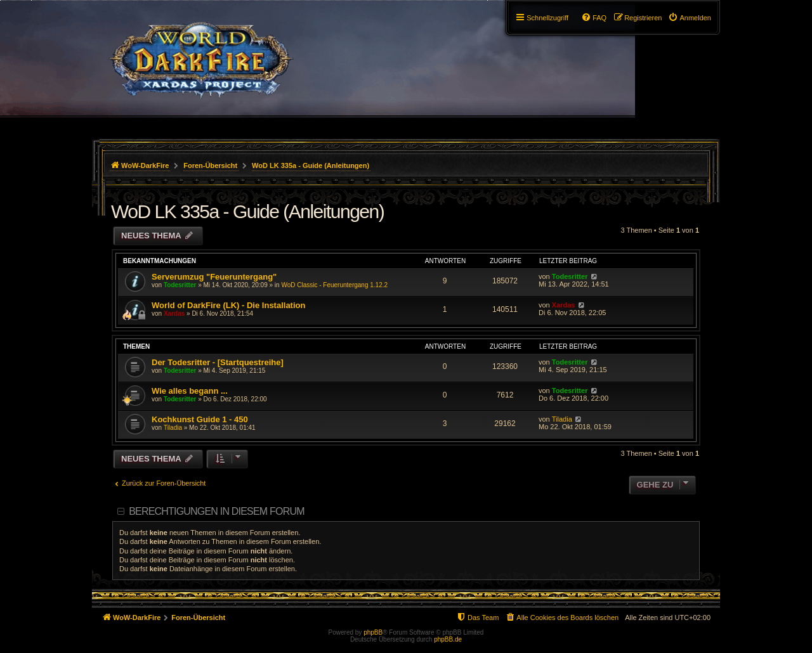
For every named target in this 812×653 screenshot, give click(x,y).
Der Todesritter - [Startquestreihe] (218, 362)
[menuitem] (690, 18)
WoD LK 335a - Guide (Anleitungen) (247, 211)
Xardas (174, 314)
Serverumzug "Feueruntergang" (214, 277)
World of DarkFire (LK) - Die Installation (228, 305)
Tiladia (173, 428)
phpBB (373, 632)
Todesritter (180, 285)
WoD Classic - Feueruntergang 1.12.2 (334, 285)
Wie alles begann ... (190, 391)
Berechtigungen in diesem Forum (216, 511)
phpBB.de (448, 639)
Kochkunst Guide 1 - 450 (200, 419)
